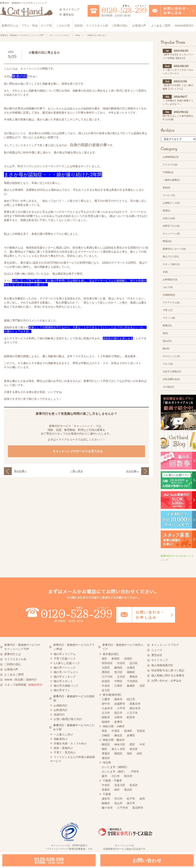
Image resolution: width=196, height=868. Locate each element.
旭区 (130, 753)
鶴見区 (106, 744)
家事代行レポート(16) (174, 249)
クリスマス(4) (170, 165)
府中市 (106, 704)
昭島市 (106, 717)
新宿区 (116, 659)
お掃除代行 (61, 706)
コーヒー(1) (169, 195)
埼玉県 (107, 762)
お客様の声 (139, 26)
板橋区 (131, 686)
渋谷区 (121, 663)
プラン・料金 (30, 26)
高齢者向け (61, 739)
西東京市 (135, 704)
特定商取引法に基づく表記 (168, 670)
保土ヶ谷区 (118, 749)
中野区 (118, 681)
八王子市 (132, 713)
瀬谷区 (106, 758)
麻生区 (118, 735)
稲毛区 (134, 785)
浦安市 (106, 799)
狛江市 (131, 699)
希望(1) (167, 211)
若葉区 (106, 790)
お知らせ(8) (169, 218)
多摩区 (131, 735)
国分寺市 (135, 708)
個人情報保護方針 (162, 665)
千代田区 (132, 681)
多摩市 (118, 722)
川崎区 (106, 735)
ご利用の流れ (120, 26)
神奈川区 (120, 744)
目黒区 (128, 659)
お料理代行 (61, 710)
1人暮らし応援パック (67, 663)
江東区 (118, 686)
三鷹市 (106, 699)
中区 (142, 744)
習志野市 (138, 808)
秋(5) (165, 333)
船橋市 (106, 803)
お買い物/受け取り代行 (68, 719)
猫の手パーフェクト (66, 672)
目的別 (79, 26)
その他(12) (168, 387)
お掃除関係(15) (171, 157)
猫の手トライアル (65, 654)
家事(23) (167, 326)
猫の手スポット (63, 681)
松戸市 (131, 799)
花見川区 (120, 785)
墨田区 (106, 672)
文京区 (121, 677)
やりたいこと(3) (171, 356)
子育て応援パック (65, 659)
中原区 (116, 731)
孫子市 (131, 803)
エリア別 (46, 26)
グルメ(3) (168, 364)
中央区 (106, 686)
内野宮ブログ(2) (171, 226)
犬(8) (165, 272)
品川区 (134, 663)
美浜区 (128, 790)
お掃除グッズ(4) (171, 203)
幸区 (104, 731)
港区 (104, 659)
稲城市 (106, 722)
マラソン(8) (169, 318)
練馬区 (118, 668)
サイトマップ (160, 660)
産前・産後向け (63, 748)
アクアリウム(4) (171, 303)
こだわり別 (63, 26)
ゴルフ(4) (168, 287)
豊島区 (134, 677)
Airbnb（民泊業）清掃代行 (21, 680)
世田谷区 (107, 663)
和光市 (128, 776)
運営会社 (157, 655)
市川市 (118, 799)
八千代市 (122, 808)
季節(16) (167, 241)
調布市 (118, 699)
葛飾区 (131, 672)
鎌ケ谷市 (107, 808)
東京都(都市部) (112, 695)
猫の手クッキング (65, 677)
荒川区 (118, 672)
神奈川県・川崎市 (114, 726)
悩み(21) (167, 341)
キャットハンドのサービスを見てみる (78, 451)
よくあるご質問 (161, 26)
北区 (142, 686)
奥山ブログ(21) (171, 257)
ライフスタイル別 (97, 26)
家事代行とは (10, 26)
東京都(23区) (111, 654)
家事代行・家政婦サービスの (26, 647)
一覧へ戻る (77, 471)
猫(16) (166, 349)
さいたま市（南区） (114, 772)
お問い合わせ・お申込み (166, 681)
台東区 (131, 668)
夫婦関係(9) (169, 295)
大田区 (106, 668)
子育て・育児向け (65, 752)
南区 (104, 749)
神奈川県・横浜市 (114, 740)
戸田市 (135, 772)
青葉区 (106, 753)
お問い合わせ (147, 860)
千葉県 (107, 781)
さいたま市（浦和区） (115, 767)
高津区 (128, 731)
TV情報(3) (168, 172)
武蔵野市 (120, 704)
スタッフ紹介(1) (171, 264)
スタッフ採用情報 (24, 685)
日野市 (118, 717)
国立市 (118, 713)
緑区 (140, 753)
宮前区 (141, 731)
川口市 (116, 776)
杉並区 (106, 681)
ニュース (157, 650)
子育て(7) (168, 310)
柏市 (142, 799)
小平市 (121, 708)
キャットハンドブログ (165, 645)
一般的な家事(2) (171, 180)
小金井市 (107, 708)
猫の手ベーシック (65, 668)
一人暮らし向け (63, 734)
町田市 (131, 717)
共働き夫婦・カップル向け (70, 743)
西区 (132, 744)
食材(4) (167, 188)
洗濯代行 (59, 715)
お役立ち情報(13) (172, 372)
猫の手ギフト (62, 690)
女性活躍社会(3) (171, 379)
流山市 (118, 803)
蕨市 (104, 776)
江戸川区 (107, 677)
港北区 (134, 749)
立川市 (106, 713)
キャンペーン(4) (171, 234)
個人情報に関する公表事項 (168, 675)
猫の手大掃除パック (66, 686)
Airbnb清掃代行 (184, 26)
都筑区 (118, 753)
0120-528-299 (49, 860)
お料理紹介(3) (170, 280)
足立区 (106, 690)
